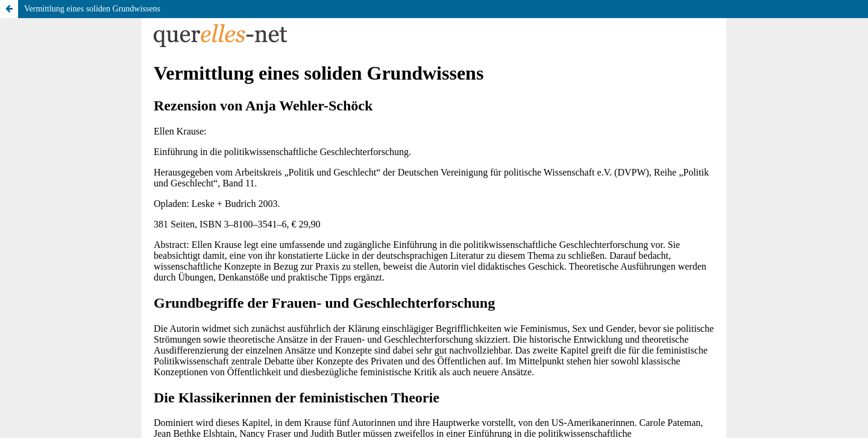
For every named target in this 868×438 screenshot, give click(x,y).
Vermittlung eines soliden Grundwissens (92, 9)
